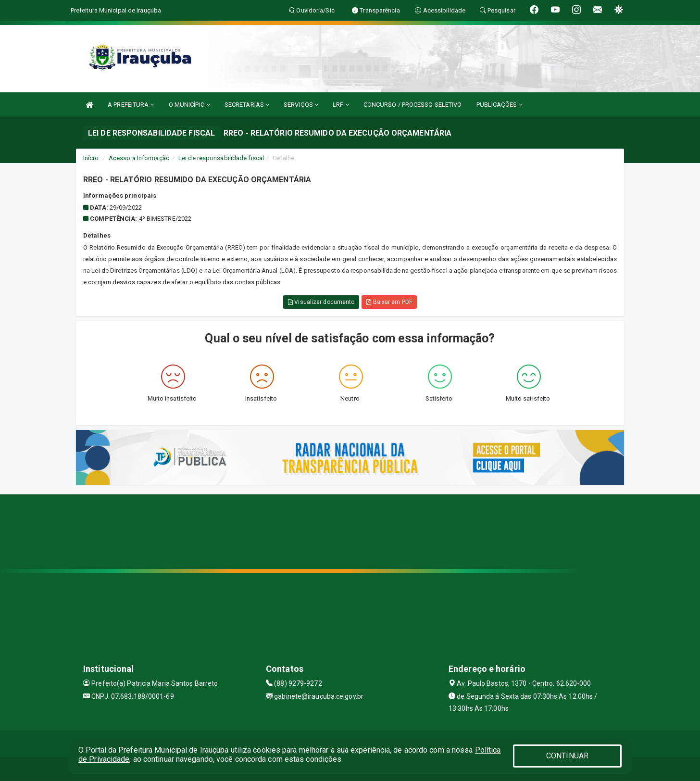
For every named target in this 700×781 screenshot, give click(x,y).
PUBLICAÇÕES (500, 105)
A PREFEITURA (131, 105)
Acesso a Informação (139, 158)
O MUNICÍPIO (189, 105)
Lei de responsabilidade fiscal (221, 158)
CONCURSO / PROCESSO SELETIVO (413, 105)
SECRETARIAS (247, 105)
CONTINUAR (567, 756)
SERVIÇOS (301, 105)
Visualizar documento (321, 302)
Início (91, 158)
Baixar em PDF (389, 302)
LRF (341, 105)
